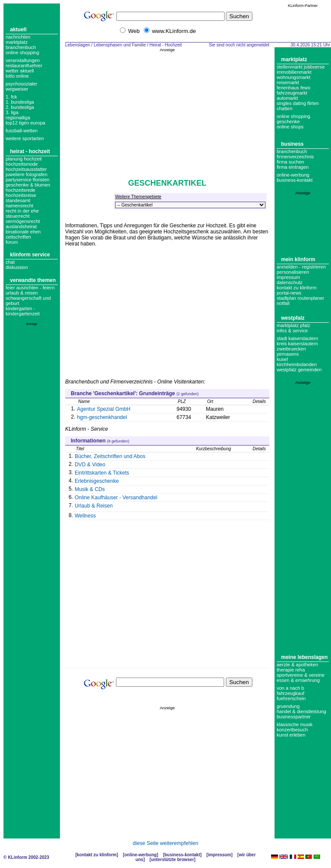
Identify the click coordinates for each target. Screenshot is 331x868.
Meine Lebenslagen (304, 657)
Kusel (282, 359)
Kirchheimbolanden (297, 364)
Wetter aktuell (20, 71)
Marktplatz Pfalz (293, 325)
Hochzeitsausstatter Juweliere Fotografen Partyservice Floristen (28, 174)
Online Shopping (22, 52)
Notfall (283, 303)
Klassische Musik (295, 724)
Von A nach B (290, 688)
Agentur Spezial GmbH (104, 409)
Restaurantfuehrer (24, 66)
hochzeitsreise (21, 195)
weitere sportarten (25, 138)
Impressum (288, 277)
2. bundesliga (20, 107)
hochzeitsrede (21, 190)
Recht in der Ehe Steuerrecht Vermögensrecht (23, 216)
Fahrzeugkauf (291, 693)
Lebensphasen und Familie (120, 45)
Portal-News (289, 293)
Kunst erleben (291, 735)
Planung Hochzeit (24, 159)
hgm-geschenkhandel (102, 417)
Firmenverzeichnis (295, 157)
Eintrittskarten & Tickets (102, 473)
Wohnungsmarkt (294, 77)
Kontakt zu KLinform (297, 288)
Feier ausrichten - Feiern (30, 288)
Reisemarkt (288, 82)
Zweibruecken (291, 349)
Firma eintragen (293, 167)
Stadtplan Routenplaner (300, 298)
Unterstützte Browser (173, 860)
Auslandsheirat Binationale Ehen (23, 229)
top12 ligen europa (25, 123)
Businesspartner (294, 717)
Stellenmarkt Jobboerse (301, 67)
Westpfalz (293, 318)
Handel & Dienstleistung (301, 711)
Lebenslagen (78, 45)
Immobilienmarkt (294, 72)
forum (12, 242)
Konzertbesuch (292, 730)
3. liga (12, 112)
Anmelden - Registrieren (301, 267)
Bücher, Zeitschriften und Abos (110, 456)
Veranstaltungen (23, 60)
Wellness (85, 516)
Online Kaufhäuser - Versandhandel (116, 498)
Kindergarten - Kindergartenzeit (23, 311)
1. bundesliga (20, 102)
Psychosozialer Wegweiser (22, 86)
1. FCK (11, 97)
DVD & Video (90, 465)
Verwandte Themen (33, 280)
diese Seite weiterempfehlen (166, 843)
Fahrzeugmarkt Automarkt (292, 95)
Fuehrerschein (291, 698)
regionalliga (18, 118)
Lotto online (17, 76)
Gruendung (288, 706)
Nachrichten (18, 37)
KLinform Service (30, 255)
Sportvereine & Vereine (301, 675)
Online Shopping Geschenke (293, 119)
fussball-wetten (22, 131)
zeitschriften (18, 237)
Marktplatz (17, 42)
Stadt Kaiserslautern (297, 338)
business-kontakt (295, 180)
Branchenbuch (21, 47)
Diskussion (17, 267)
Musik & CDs (90, 489)
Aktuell (18, 29)
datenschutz (290, 282)
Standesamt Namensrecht (20, 203)
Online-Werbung (293, 175)
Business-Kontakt (182, 855)
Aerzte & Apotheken (297, 665)
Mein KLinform (298, 259)
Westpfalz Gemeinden (299, 370)
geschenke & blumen (28, 185)
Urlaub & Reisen (22, 293)
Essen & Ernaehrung (298, 680)
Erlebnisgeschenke (97, 481)
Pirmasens (288, 354)
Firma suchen (290, 162)
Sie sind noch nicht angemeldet (239, 45)
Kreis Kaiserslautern (297, 344)
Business (292, 144)
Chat (10, 262)
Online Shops (290, 127)
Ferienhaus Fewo (294, 88)
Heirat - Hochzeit (30, 151)
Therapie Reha (291, 670)
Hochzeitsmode (22, 164)
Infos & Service (292, 331)
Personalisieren (293, 272)
